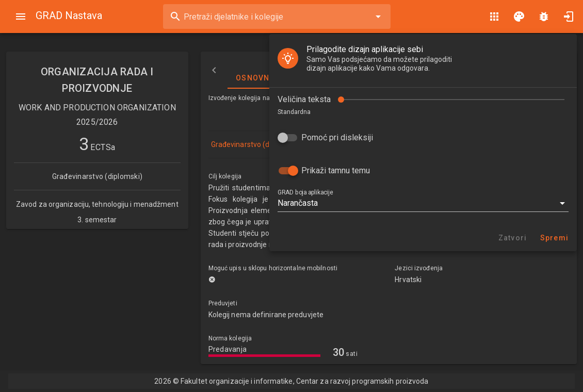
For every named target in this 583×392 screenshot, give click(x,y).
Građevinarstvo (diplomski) (255, 144)
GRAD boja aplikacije (305, 192)
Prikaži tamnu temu (336, 170)
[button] (423, 203)
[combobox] (277, 17)
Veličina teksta (304, 99)
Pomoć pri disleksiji (337, 137)
